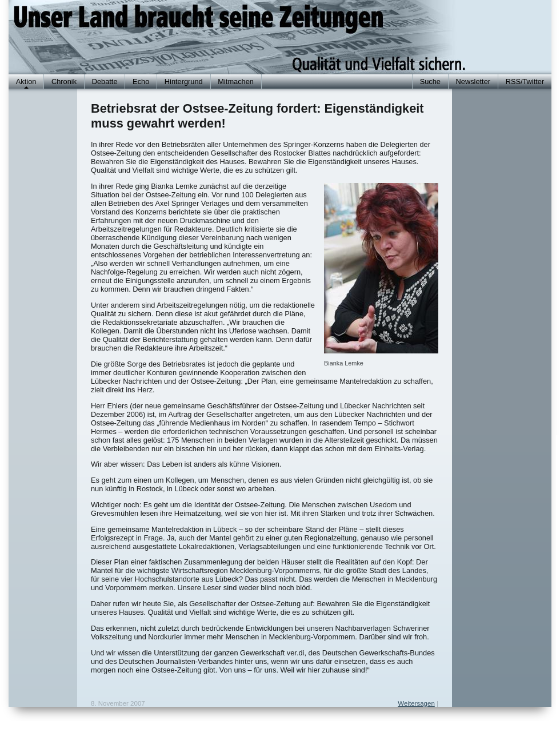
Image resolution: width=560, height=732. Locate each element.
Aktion (26, 81)
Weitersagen (416, 703)
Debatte (105, 81)
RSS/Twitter (525, 81)
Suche (430, 81)
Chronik (64, 81)
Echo (141, 81)
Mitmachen (236, 81)
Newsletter (473, 81)
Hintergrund (184, 81)
